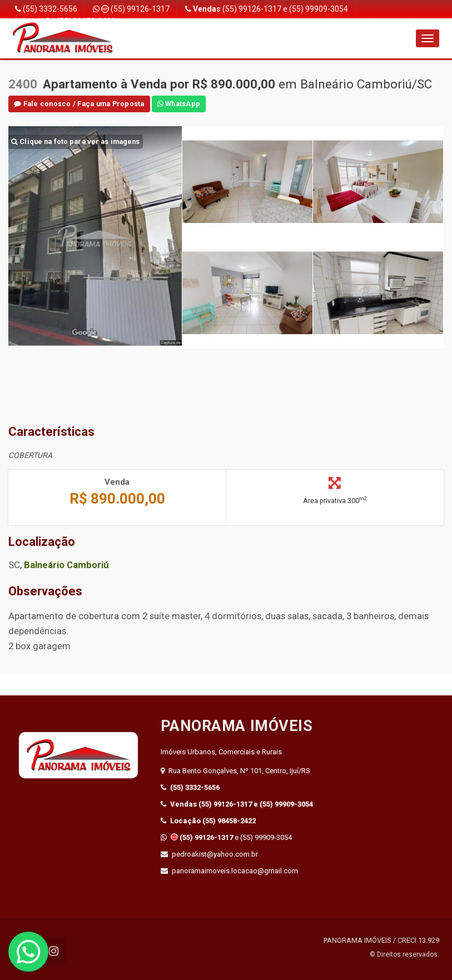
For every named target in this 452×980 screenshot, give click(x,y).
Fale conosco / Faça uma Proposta (79, 104)
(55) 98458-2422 (208, 821)
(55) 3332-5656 (46, 9)
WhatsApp (179, 104)
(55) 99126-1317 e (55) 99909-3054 (267, 9)
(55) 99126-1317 (131, 9)
